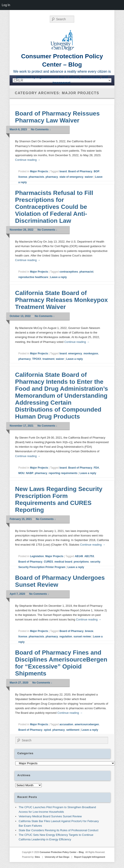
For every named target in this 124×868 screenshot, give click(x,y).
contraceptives (69, 272)
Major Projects (39, 171)
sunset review (82, 637)
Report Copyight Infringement (90, 857)
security (95, 562)
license (23, 177)
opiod (47, 730)
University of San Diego (57, 857)
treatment (49, 359)
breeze (89, 631)
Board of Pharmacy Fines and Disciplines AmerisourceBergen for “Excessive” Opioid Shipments (61, 663)
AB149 (79, 556)
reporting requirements (63, 473)
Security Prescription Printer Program (42, 567)
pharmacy (52, 177)
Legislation (37, 556)
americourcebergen (87, 724)
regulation (66, 637)
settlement (73, 730)
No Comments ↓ (41, 129)
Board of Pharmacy (80, 171)
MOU (21, 473)
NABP (30, 473)
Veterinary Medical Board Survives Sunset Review (50, 816)
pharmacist (86, 272)
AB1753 (89, 556)
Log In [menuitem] (6, 5)
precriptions (81, 562)
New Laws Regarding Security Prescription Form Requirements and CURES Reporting (59, 499)
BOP (96, 171)
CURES (48, 562)
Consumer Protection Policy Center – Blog (62, 852)
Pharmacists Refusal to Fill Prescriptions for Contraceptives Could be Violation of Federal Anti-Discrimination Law (54, 207)
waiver (89, 177)
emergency (75, 354)
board (63, 171)
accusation (66, 724)
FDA (96, 468)
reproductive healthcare (33, 277)
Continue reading (28, 160)
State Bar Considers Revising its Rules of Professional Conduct (58, 830)
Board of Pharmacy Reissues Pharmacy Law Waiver (57, 117)
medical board (63, 562)
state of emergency (71, 177)
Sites (37, 857)
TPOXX (37, 359)
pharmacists (36, 177)
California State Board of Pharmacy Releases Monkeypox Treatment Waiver (61, 300)
